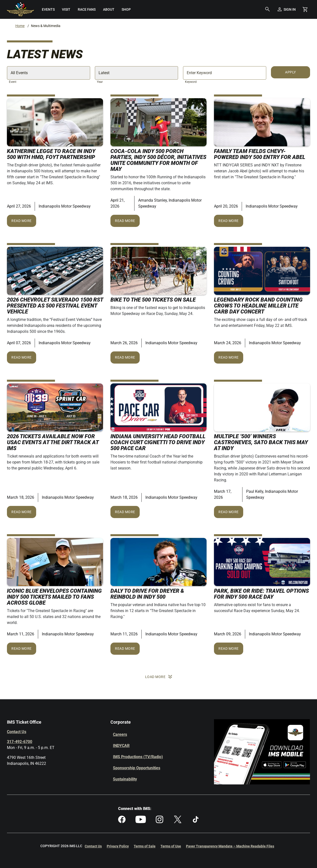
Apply (291, 72)
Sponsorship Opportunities (137, 768)
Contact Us (17, 732)
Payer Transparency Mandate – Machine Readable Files (230, 846)
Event (13, 82)
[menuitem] (48, 9)
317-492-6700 (20, 742)
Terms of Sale (145, 846)
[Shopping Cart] (305, 9)
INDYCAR (121, 746)
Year (100, 82)
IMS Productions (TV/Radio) (138, 757)
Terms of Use (171, 846)
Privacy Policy (118, 846)
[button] (267, 9)
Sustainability (125, 779)
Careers (120, 734)
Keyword (191, 82)
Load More (159, 677)
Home (20, 26)
